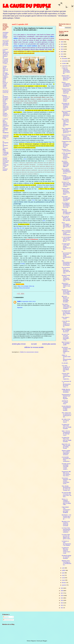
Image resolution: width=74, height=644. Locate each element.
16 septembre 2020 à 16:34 (28, 301)
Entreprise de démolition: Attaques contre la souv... (66, 106)
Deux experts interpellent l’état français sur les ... (66, 171)
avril (64, 578)
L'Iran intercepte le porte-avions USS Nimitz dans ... (66, 137)
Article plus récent (19, 344)
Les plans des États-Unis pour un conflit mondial (67, 426)
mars (64, 580)
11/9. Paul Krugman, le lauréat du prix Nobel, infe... (66, 368)
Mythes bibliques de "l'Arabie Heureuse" (67, 330)
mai (63, 575)
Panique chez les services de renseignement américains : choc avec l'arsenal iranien (6, 164)
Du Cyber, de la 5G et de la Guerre (66, 421)
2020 (62, 56)
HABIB (19, 301)
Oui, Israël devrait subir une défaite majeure (66, 199)
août (63, 568)
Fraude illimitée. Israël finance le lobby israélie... (66, 408)
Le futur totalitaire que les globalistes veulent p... (66, 178)
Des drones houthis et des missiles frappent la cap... (66, 350)
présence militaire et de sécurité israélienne (25, 46)
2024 (62, 47)
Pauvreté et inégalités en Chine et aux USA (66, 285)
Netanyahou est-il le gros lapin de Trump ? (6, 44)
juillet (64, 570)
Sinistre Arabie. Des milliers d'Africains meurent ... (66, 453)
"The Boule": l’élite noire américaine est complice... (67, 306)
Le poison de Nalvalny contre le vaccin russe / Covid (66, 550)
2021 (62, 54)
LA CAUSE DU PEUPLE (27, 7)
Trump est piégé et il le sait (6, 137)
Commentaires (8, 620)
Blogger (45, 641)
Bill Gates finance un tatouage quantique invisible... (65, 299)
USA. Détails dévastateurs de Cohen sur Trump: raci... (66, 488)
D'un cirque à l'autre (66, 318)
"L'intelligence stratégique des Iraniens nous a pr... (66, 205)
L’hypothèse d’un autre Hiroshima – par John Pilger (67, 144)
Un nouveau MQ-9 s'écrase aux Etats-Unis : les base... (67, 495)
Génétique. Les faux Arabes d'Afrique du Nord (6, 35)
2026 (62, 42)
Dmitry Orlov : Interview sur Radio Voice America (66, 78)
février (64, 583)
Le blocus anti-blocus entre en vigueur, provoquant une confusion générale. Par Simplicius (6, 126)
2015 (62, 598)
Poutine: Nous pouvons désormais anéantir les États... (66, 191)
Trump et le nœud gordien (66, 150)
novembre (65, 61)
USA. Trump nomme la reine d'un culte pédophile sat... (65, 123)
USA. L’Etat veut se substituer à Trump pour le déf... (67, 415)
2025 (62, 44)
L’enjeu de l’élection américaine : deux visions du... (66, 71)
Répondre (20, 307)
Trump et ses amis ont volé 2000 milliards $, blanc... (66, 184)
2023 (62, 49)
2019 (62, 588)
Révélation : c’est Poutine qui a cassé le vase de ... (66, 517)
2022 (62, 52)
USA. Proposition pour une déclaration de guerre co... (66, 131)
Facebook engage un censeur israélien (67, 557)
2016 (62, 596)
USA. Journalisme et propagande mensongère (67, 263)
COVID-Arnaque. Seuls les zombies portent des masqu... (66, 156)
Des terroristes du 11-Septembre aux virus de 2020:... (66, 270)
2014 (62, 600)
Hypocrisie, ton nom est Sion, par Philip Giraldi (66, 446)
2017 (62, 593)
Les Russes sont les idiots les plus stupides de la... (66, 313)
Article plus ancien (49, 344)
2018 (62, 591)
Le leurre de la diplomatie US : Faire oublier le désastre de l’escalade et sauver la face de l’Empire (6, 56)
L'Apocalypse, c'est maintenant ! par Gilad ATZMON (66, 510)
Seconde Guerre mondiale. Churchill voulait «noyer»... (66, 466)
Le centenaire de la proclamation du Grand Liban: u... (66, 384)
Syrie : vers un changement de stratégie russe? (66, 433)
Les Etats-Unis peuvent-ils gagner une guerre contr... (66, 537)
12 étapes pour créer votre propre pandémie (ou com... (66, 247)
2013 (62, 603)
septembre (65, 66)
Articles (6, 617)
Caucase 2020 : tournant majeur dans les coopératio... (66, 376)
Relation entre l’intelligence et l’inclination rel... (67, 563)
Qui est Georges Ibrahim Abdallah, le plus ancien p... (66, 114)
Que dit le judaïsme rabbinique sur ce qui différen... (66, 164)
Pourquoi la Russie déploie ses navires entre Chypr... (66, 292)
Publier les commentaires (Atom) (29, 352)
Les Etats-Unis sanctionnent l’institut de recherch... (66, 530)
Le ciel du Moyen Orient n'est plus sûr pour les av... (66, 239)
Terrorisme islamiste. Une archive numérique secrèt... (66, 481)
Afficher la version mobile (34, 347)
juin (63, 573)
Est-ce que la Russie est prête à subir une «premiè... (66, 218)
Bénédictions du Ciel (6, 92)
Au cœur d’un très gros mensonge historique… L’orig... (66, 337)
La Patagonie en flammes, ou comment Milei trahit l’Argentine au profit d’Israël (6, 148)
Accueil (34, 344)
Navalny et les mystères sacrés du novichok (66, 524)
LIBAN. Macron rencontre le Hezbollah (66, 391)
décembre (65, 59)
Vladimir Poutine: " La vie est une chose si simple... (66, 98)
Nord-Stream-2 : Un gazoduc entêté (66, 344)
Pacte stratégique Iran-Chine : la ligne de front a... (66, 225)
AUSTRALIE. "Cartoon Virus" (65, 402)
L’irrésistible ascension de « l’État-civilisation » (66, 459)
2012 (62, 605)
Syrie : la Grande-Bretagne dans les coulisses (66, 212)
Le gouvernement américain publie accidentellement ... (67, 255)
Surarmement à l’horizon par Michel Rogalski (66, 397)
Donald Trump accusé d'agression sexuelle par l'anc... (66, 278)
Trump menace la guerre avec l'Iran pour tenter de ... (66, 91)
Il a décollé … (66, 363)
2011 (62, 608)
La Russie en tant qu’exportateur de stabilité (66, 543)
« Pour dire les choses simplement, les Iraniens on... (66, 324)
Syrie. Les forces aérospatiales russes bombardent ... (66, 233)
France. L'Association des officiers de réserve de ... (66, 84)
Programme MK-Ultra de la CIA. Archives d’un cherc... (66, 474)
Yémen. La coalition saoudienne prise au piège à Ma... (66, 502)
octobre (64, 63)
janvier (64, 585)
